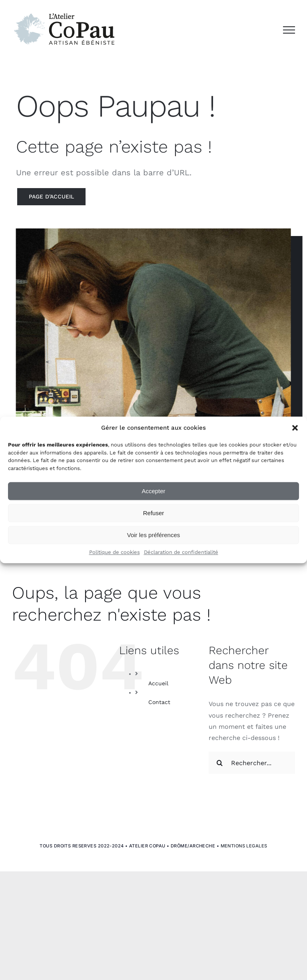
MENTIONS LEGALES (244, 846)
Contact (159, 702)
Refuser (154, 513)
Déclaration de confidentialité (181, 552)
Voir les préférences (154, 535)
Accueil (158, 683)
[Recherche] (220, 763)
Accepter (153, 491)
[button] (295, 428)
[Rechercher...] (252, 763)
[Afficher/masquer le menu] (289, 30)
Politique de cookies (115, 552)
